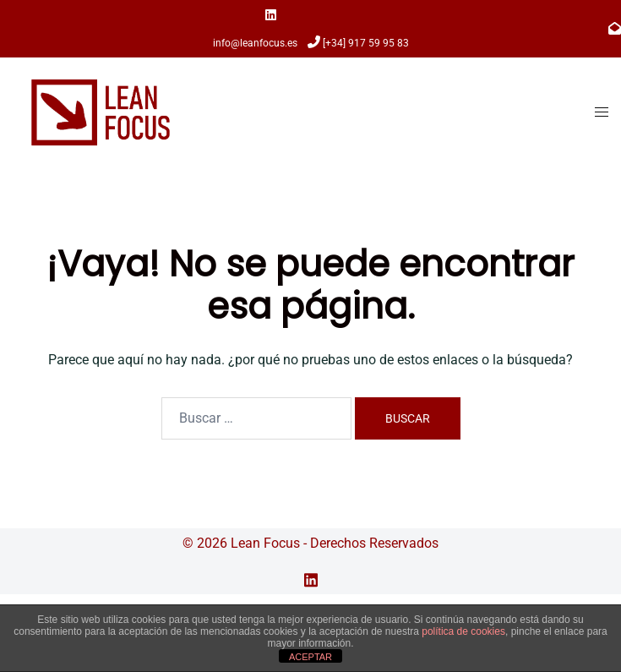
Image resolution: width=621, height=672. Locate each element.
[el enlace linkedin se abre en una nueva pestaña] (311, 579)
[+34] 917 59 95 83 (366, 43)
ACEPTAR (310, 657)
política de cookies (463, 631)
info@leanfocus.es (255, 43)
